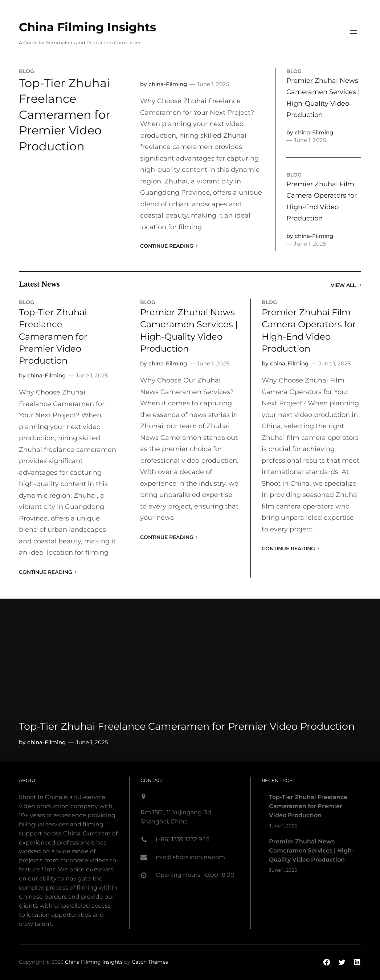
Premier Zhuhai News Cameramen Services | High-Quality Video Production (323, 98)
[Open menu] (354, 32)
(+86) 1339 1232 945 (183, 839)
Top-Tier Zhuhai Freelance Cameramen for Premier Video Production (65, 115)
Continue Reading (167, 246)
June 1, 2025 (213, 84)
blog (26, 71)
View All (343, 285)
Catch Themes (150, 962)
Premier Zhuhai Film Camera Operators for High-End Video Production (322, 201)
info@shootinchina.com (190, 857)
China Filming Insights (87, 27)
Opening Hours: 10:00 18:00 (195, 875)
